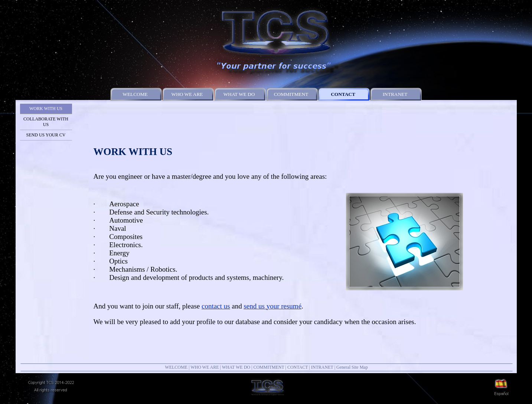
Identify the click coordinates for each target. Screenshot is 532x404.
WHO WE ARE (205, 367)
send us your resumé (272, 306)
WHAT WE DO (236, 367)
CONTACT (298, 367)
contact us (216, 306)
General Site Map (352, 367)
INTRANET (322, 367)
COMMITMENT (269, 367)
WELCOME (176, 367)
